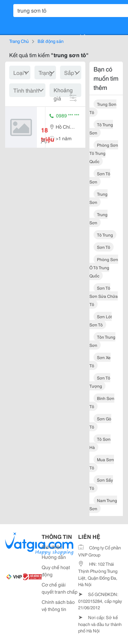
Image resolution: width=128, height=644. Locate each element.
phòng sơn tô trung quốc (104, 153)
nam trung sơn (103, 504)
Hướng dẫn (54, 557)
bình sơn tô (102, 402)
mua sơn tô (102, 463)
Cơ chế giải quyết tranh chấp (60, 588)
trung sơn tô (103, 108)
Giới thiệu (52, 547)
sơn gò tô (100, 423)
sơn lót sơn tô (101, 320)
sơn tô (104, 247)
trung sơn (98, 198)
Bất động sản (51, 41)
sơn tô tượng (100, 382)
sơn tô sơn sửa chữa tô (104, 296)
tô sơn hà (100, 443)
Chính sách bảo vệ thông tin (58, 605)
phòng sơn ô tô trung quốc (104, 267)
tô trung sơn (101, 128)
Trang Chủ (19, 41)
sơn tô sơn (100, 178)
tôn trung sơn (102, 341)
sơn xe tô (100, 361)
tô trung (105, 235)
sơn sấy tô (101, 484)
